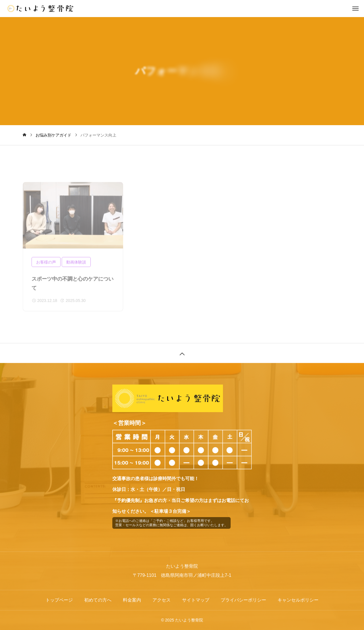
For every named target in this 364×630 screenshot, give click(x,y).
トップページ (59, 600)
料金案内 (132, 600)
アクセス (162, 600)
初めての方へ (98, 600)
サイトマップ (196, 600)
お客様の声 (46, 265)
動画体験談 (76, 265)
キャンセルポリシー (298, 600)
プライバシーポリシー (243, 600)
